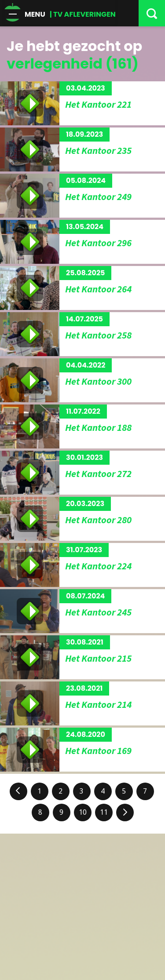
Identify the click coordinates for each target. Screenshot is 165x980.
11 (104, 812)
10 (83, 812)
